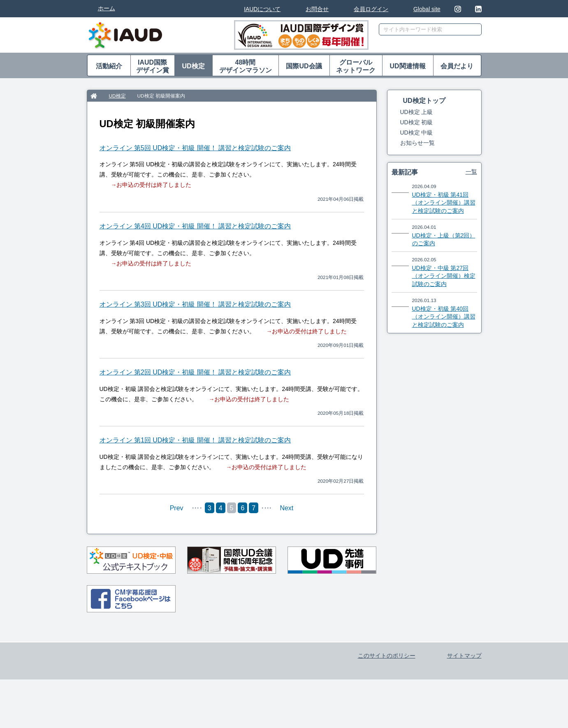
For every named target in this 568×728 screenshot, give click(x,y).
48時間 (246, 66)
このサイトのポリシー (387, 694)
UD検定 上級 (417, 112)
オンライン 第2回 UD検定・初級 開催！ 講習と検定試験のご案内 (195, 372)
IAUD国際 (153, 66)
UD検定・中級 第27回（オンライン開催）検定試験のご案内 (444, 276)
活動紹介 (109, 66)
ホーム (107, 8)
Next (286, 508)
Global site (427, 9)
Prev (177, 508)
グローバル (356, 66)
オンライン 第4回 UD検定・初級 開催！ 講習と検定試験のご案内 (195, 226)
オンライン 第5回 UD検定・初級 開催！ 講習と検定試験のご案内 (195, 148)
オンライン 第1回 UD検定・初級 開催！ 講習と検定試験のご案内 (195, 440)
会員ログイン (371, 9)
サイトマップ (464, 694)
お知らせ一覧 (417, 143)
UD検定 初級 (417, 122)
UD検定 (193, 66)
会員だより (457, 66)
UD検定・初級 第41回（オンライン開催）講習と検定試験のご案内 (444, 203)
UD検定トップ (424, 101)
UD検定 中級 (417, 133)
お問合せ (317, 9)
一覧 (471, 172)
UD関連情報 (407, 66)
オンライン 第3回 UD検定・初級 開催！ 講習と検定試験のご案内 (195, 304)
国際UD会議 (304, 66)
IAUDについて (262, 9)
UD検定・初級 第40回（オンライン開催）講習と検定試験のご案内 (444, 317)
